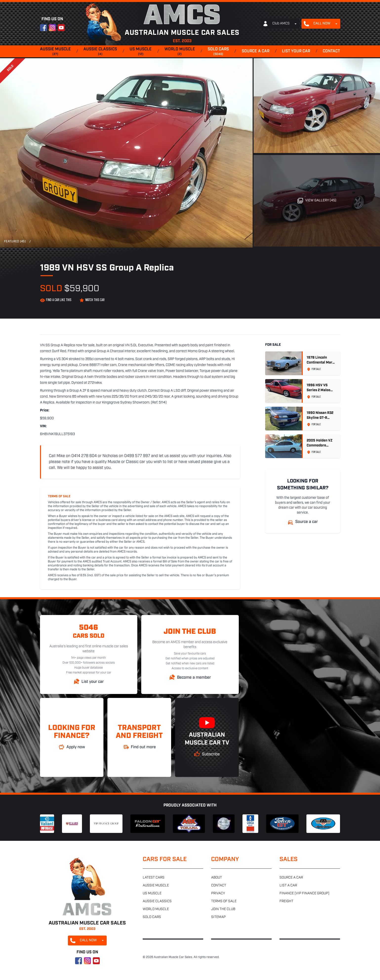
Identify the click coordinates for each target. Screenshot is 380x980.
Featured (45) (15, 242)
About (217, 878)
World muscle (180, 52)
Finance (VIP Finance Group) (304, 894)
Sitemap (218, 917)
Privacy (218, 894)
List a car (288, 886)
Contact (331, 51)
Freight (286, 901)
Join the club (223, 909)
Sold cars (218, 52)
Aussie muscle (55, 52)
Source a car (256, 51)
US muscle (141, 52)
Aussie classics (100, 52)
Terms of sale (224, 901)
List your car (296, 51)
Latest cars (154, 878)
